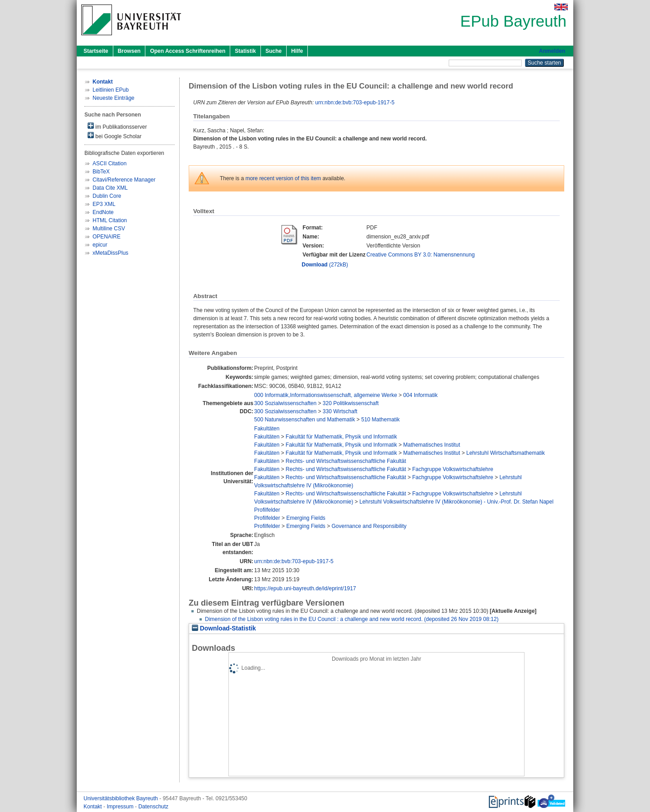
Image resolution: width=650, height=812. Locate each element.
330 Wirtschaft (340, 411)
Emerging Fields (306, 518)
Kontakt (93, 807)
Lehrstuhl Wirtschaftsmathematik (506, 453)
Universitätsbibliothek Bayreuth (121, 798)
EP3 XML (104, 204)
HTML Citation (110, 220)
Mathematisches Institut (432, 445)
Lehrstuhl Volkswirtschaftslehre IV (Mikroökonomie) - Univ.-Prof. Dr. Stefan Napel (456, 502)
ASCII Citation (109, 163)
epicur (100, 245)
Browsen (129, 51)
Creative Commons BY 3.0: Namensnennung (421, 255)
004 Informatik (420, 395)
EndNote (103, 212)
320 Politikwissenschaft (351, 403)
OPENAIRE (107, 237)
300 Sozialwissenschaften (285, 403)
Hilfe (297, 51)
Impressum (121, 807)
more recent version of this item (283, 178)
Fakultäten (267, 429)
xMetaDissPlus (110, 253)
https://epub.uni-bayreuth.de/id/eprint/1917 (305, 588)
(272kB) (325, 265)
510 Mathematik (380, 420)
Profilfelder (267, 510)
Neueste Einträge (114, 98)
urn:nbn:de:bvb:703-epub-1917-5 (355, 103)
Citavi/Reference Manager (124, 180)
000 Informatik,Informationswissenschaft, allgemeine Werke (326, 395)
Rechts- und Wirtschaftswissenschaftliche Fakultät (346, 461)
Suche (274, 51)
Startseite (96, 51)
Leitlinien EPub (111, 90)
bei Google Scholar (114, 136)
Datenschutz (153, 807)
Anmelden (552, 51)
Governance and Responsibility (369, 526)
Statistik (245, 51)
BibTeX (101, 172)
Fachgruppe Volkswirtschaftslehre (453, 469)
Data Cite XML (110, 188)
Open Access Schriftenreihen (188, 51)
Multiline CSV (109, 229)
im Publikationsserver (117, 126)
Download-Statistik (224, 628)
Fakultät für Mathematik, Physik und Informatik (341, 437)
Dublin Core (107, 196)
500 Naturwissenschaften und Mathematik (304, 420)
